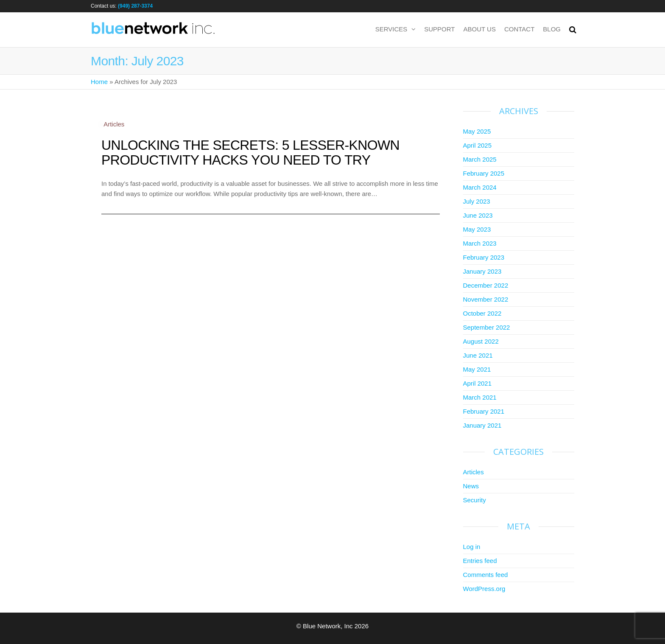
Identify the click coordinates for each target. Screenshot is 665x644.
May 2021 (477, 369)
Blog (552, 29)
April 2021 (478, 383)
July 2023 (477, 201)
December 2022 (486, 285)
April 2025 (478, 145)
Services (391, 29)
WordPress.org (484, 589)
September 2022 (487, 327)
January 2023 (482, 271)
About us (480, 29)
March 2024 (480, 187)
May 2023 (477, 229)
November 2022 (486, 299)
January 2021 (482, 425)
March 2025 (480, 159)
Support (439, 29)
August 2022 (481, 341)
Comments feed (486, 575)
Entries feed (480, 561)
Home (99, 82)
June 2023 (478, 215)
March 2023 (480, 243)
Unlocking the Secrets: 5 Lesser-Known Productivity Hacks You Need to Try (250, 153)
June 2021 (478, 355)
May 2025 (477, 131)
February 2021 (484, 411)
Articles (114, 124)
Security (475, 500)
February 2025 (484, 173)
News (471, 486)
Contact (519, 29)
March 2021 (480, 397)
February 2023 (484, 257)
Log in (472, 547)
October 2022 (482, 313)
